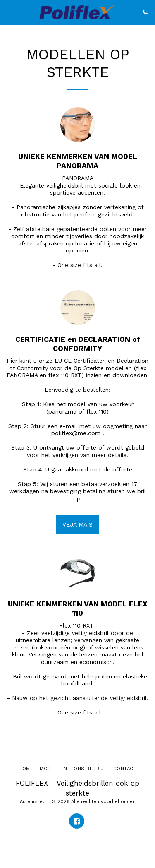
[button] (9, 12)
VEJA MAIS (77, 524)
